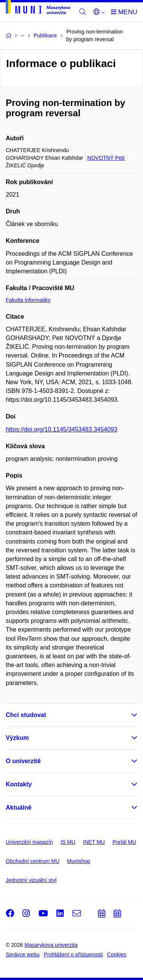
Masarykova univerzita (51, 945)
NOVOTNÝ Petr (106, 158)
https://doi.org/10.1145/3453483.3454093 (62, 429)
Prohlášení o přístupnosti (73, 954)
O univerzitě (23, 761)
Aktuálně (19, 808)
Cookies (117, 954)
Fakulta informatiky (28, 300)
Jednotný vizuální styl (31, 880)
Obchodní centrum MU (33, 861)
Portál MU (124, 842)
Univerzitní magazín (29, 842)
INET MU (94, 842)
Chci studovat (26, 715)
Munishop (79, 861)
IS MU (68, 842)
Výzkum (17, 738)
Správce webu (23, 954)
